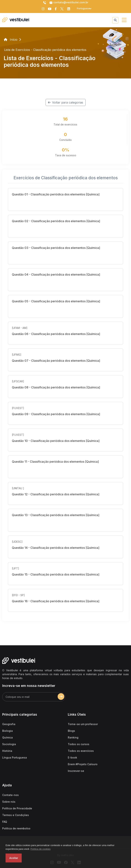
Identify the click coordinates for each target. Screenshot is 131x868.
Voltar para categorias (66, 102)
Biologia (8, 731)
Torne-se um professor (83, 724)
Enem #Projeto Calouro (83, 764)
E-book (72, 757)
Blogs (71, 731)
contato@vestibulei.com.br (69, 3)
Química (8, 737)
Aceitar (14, 858)
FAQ (5, 822)
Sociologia (9, 744)
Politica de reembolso (16, 828)
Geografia (9, 724)
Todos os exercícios (81, 751)
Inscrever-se (76, 771)
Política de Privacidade (17, 808)
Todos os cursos (79, 744)
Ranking (73, 737)
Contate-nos (10, 795)
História (7, 751)
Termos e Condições (16, 815)
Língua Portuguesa (15, 757)
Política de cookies (40, 849)
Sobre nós (9, 802)
